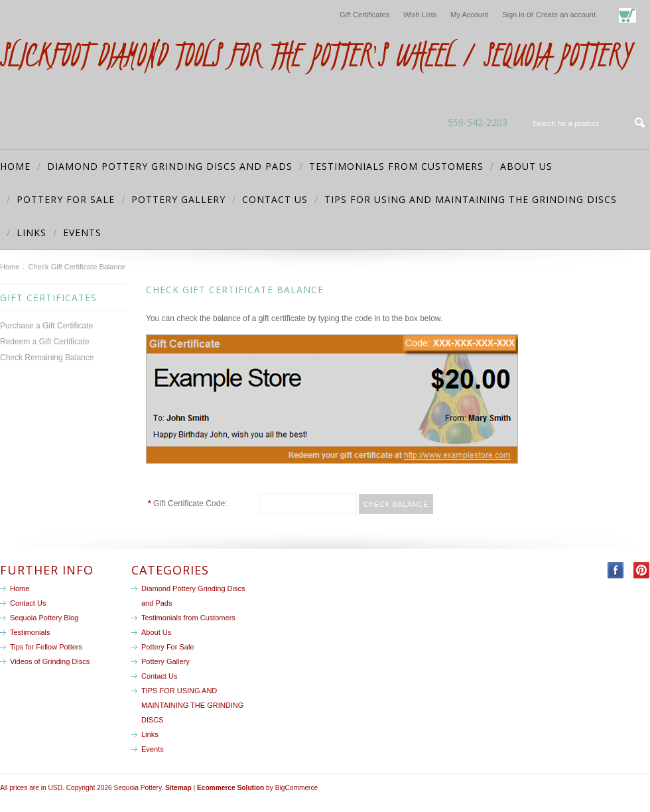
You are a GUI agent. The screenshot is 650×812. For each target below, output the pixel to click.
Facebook (616, 570)
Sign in (513, 15)
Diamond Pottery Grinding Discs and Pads (170, 166)
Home (10, 267)
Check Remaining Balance (47, 358)
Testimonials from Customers (396, 166)
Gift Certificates (364, 15)
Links (32, 233)
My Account (469, 15)
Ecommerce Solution (230, 788)
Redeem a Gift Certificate (45, 342)
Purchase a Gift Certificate (46, 326)
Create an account (566, 15)
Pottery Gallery (178, 199)
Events (82, 233)
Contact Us (275, 199)
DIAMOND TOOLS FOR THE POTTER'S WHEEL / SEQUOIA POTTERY (315, 55)
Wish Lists (420, 15)
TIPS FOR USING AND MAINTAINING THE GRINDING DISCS (471, 199)
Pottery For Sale (66, 199)
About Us (526, 166)
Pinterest (642, 570)
